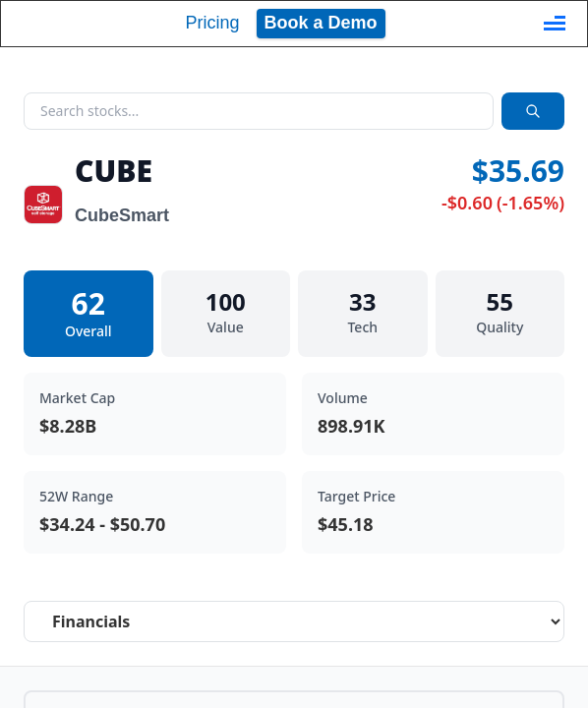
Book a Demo (321, 23)
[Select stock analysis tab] (294, 621)
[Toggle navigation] (555, 24)
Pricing (212, 23)
